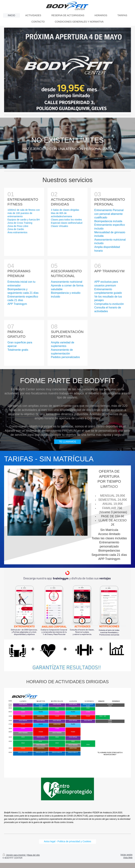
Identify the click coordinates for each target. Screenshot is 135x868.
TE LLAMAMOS (68, 442)
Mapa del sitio (34, 855)
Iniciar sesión (126, 855)
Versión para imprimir (14, 855)
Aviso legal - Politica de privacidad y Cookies (68, 841)
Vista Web (128, 858)
